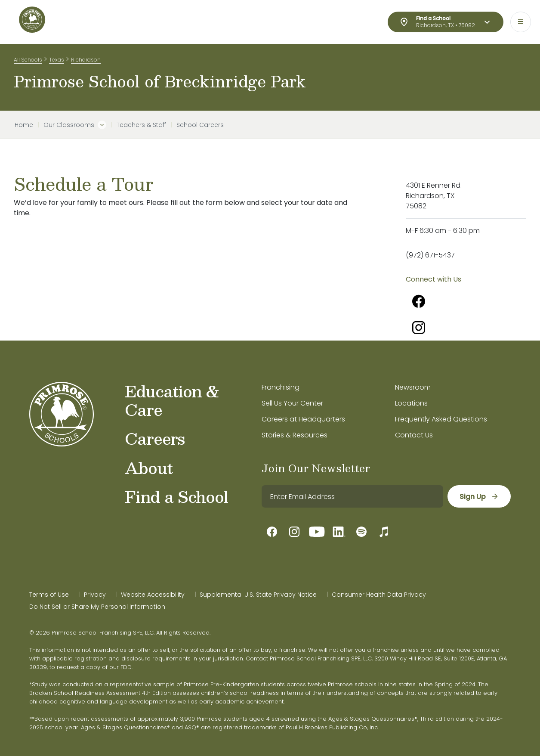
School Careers (200, 125)
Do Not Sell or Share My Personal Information (97, 607)
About (149, 468)
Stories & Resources (295, 435)
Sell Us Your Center (292, 403)
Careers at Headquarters (303, 419)
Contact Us (414, 435)
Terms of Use (49, 595)
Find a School (176, 496)
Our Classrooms (69, 125)
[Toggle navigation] (521, 22)
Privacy (95, 595)
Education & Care (172, 400)
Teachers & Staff (141, 125)
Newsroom (413, 387)
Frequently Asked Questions (441, 419)
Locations (411, 403)
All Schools (28, 60)
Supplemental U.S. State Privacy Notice (258, 595)
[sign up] (479, 496)
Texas (57, 60)
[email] (352, 496)
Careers (155, 438)
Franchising (281, 387)
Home (24, 125)
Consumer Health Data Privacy (379, 595)
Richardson (86, 60)
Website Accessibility (153, 595)
